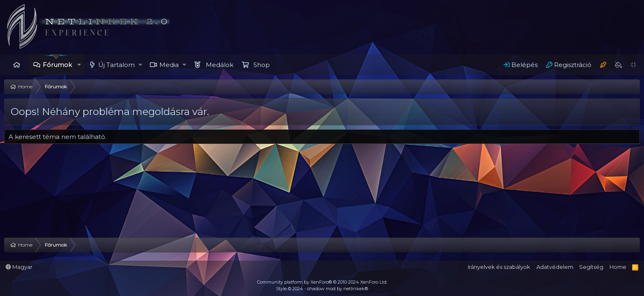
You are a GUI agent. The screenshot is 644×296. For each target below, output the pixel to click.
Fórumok (57, 65)
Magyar (19, 267)
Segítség (591, 267)
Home (16, 65)
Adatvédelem (555, 267)
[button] (79, 65)
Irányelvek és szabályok (499, 267)
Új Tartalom (116, 65)
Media (169, 65)
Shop (262, 65)
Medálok (220, 65)
